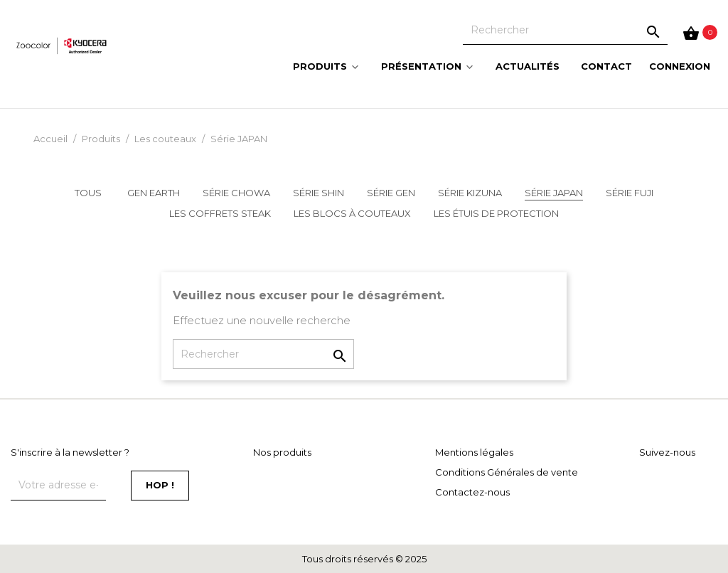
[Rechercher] (565, 30)
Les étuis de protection (496, 213)
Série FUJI (630, 193)
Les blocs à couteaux (352, 213)
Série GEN (391, 193)
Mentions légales (474, 452)
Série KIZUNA (470, 193)
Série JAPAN (554, 193)
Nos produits (282, 452)
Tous (88, 193)
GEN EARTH (154, 193)
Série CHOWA (236, 193)
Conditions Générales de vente (507, 472)
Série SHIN (318, 193)
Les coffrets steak (220, 213)
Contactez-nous (472, 492)
